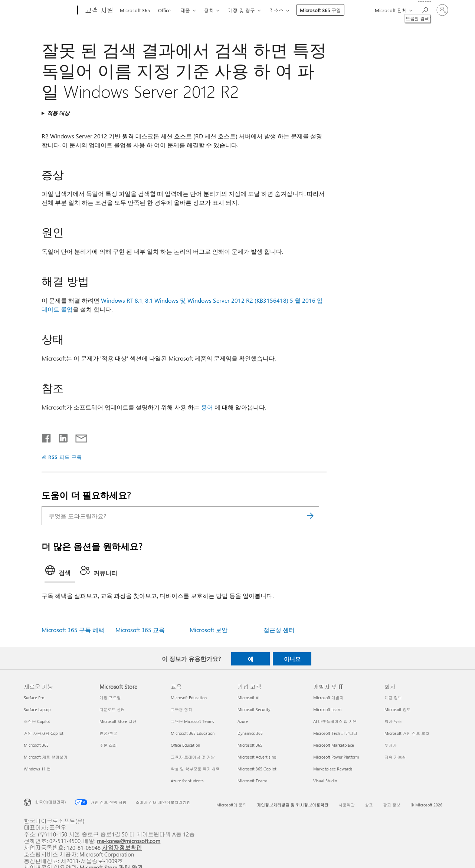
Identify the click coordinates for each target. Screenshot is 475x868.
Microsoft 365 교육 (140, 630)
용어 (207, 407)
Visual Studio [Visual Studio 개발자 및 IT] (325, 781)
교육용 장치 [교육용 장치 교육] (181, 709)
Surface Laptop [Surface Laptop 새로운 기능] (37, 709)
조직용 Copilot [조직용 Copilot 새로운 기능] (37, 721)
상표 (369, 805)
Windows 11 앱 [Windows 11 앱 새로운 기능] (37, 769)
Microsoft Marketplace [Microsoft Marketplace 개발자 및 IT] (334, 745)
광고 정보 (392, 805)
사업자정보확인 (122, 847)
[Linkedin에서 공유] (60, 437)
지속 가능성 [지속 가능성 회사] (395, 757)
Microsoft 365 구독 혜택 (73, 630)
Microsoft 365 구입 (320, 10)
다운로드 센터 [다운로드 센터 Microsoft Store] (112, 709)
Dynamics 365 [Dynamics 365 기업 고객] (250, 733)
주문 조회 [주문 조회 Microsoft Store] (108, 745)
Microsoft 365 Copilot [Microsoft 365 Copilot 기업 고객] (257, 769)
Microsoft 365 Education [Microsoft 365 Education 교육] (193, 733)
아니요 (292, 659)
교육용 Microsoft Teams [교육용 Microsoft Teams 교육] (192, 721)
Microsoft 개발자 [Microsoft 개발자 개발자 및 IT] (328, 698)
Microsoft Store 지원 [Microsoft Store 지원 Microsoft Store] (118, 721)
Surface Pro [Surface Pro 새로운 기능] (34, 698)
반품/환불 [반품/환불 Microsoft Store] (108, 733)
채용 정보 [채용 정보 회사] (393, 698)
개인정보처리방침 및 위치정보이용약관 (293, 805)
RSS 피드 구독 (65, 457)
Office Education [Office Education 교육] (185, 745)
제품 (185, 10)
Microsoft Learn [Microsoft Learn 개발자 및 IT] (327, 709)
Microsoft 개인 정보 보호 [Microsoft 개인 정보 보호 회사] (407, 733)
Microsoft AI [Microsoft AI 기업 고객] (248, 698)
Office (164, 10)
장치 (209, 10)
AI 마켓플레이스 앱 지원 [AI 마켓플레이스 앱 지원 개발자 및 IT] (335, 721)
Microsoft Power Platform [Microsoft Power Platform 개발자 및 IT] (336, 757)
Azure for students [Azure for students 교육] (187, 781)
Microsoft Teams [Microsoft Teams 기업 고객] (253, 781)
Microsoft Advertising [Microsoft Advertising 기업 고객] (257, 757)
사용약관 (347, 805)
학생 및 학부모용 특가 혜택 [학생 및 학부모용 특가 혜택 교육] (195, 769)
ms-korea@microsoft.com (129, 841)
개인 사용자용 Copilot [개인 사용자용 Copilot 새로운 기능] (44, 733)
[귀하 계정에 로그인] (442, 10)
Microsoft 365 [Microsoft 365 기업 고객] (250, 745)
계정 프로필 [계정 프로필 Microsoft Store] (110, 698)
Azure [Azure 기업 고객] (243, 721)
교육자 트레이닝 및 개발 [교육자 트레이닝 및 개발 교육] (193, 757)
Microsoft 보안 (209, 630)
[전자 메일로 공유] (78, 437)
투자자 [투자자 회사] (391, 745)
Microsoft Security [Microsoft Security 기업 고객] (254, 709)
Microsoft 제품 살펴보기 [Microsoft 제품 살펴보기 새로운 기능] (46, 757)
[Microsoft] (49, 10)
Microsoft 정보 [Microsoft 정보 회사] (398, 709)
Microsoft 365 (135, 10)
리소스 (276, 10)
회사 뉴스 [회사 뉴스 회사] (393, 721)
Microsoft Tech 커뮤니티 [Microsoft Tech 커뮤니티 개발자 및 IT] (335, 733)
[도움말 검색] (425, 9)
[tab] (60, 572)
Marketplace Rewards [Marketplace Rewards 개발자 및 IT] (333, 769)
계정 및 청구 (241, 10)
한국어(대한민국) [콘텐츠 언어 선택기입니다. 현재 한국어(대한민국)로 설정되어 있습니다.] (50, 802)
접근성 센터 (279, 630)
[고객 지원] (99, 10)
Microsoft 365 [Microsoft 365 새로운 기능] (36, 745)
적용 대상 (58, 113)
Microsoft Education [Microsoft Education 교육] (189, 698)
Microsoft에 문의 (232, 805)
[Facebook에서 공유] (47, 437)
